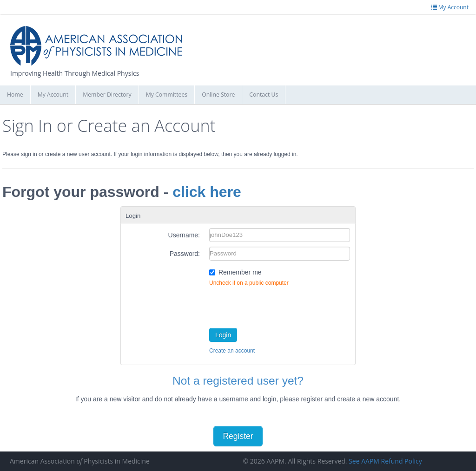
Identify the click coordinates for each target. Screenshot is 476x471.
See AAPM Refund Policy (385, 461)
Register (238, 436)
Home (15, 95)
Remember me (240, 272)
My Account (53, 95)
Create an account (232, 351)
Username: (184, 235)
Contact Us (264, 95)
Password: (185, 254)
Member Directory (107, 95)
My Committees (167, 95)
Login (223, 335)
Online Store (218, 95)
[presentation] (280, 305)
